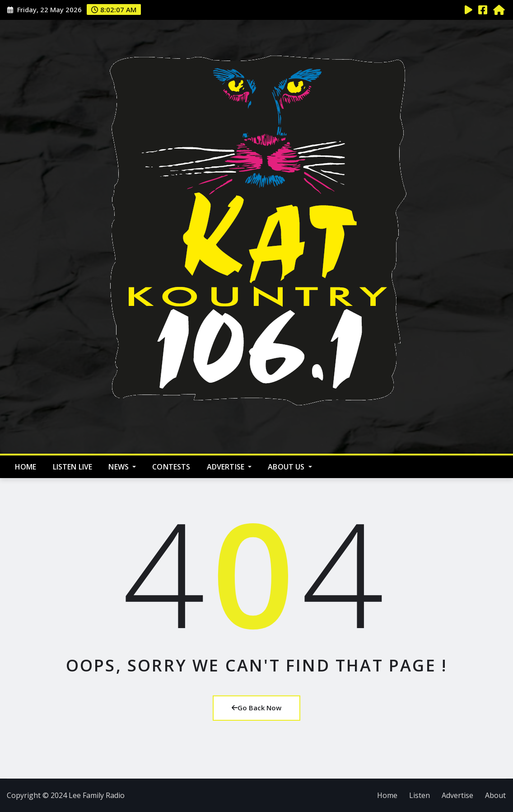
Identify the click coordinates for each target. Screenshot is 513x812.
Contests (171, 467)
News (122, 467)
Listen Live (73, 467)
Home (26, 467)
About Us (290, 467)
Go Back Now (256, 708)
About (495, 795)
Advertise (229, 467)
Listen (420, 795)
